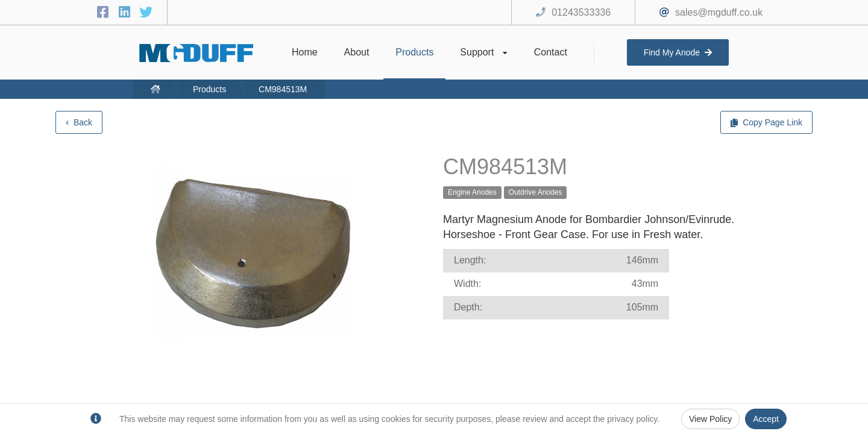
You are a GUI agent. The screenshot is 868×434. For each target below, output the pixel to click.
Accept (766, 419)
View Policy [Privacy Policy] (710, 419)
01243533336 (581, 12)
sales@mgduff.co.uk (719, 12)
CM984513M (283, 89)
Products (209, 89)
